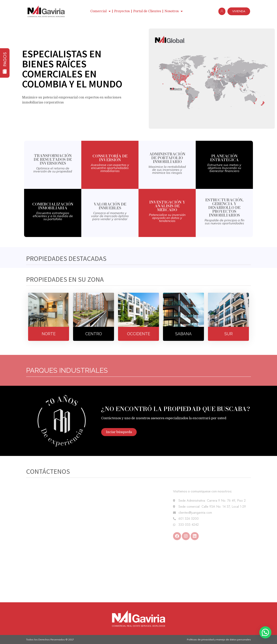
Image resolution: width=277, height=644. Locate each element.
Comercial (100, 11)
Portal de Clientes (147, 11)
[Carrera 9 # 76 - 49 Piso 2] (138, 572)
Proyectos (122, 11)
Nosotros (174, 11)
